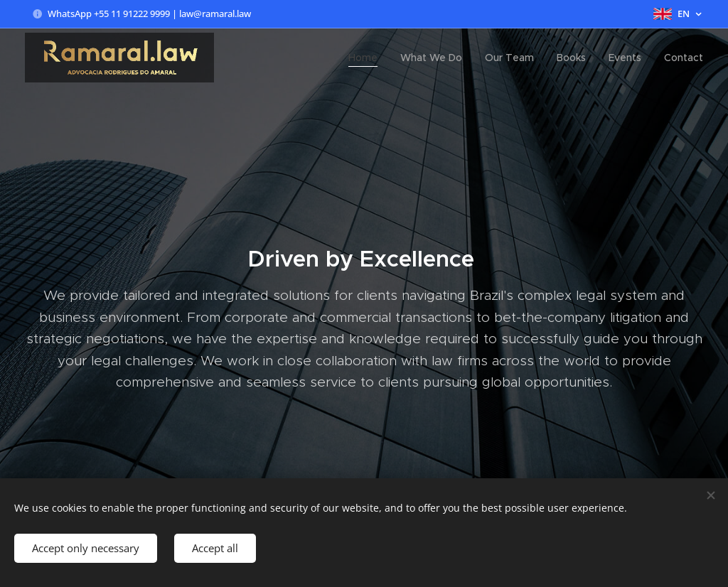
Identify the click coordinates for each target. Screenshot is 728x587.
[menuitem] (367, 58)
